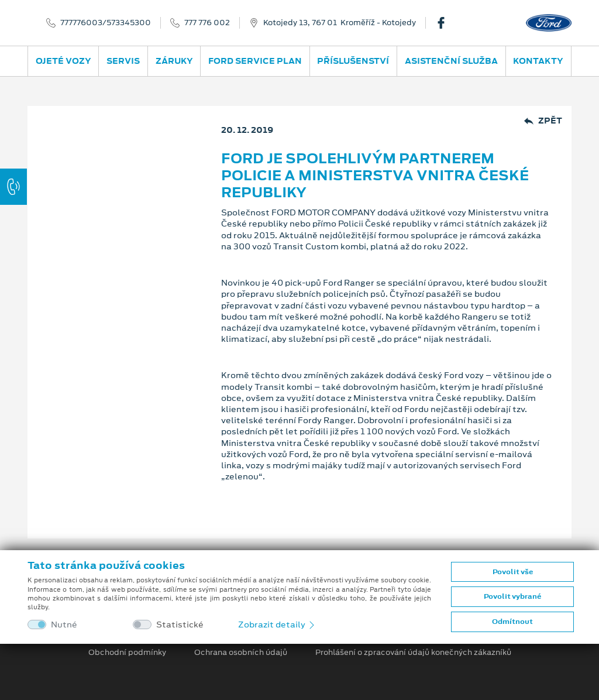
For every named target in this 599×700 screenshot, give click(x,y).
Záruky (174, 61)
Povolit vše (513, 572)
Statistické (180, 625)
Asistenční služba (451, 61)
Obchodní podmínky (127, 653)
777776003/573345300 (106, 23)
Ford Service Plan (255, 61)
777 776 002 (207, 23)
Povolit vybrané (512, 596)
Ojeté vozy (63, 61)
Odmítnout (512, 622)
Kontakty (538, 61)
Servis (123, 61)
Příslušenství (353, 61)
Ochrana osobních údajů (241, 653)
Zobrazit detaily (277, 624)
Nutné (64, 625)
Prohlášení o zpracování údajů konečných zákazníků (413, 653)
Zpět (543, 121)
